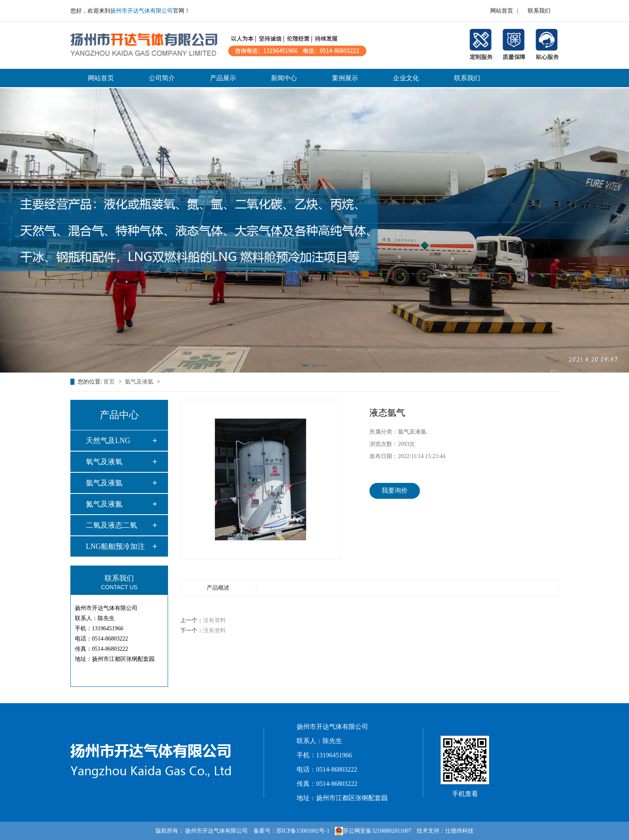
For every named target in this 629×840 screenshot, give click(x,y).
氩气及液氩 (140, 382)
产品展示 (223, 78)
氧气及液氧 (104, 462)
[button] (305, 365)
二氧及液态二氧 (111, 525)
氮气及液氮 (104, 504)
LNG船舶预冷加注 (115, 546)
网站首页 (502, 11)
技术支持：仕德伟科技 (445, 831)
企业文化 (406, 78)
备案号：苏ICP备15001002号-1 (292, 831)
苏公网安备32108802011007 (373, 831)
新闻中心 (284, 78)
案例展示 (345, 78)
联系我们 (539, 11)
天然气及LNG (108, 441)
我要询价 (395, 490)
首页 (110, 382)
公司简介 (162, 78)
